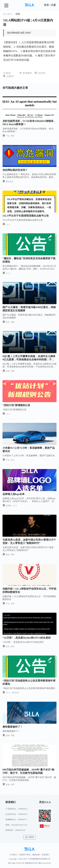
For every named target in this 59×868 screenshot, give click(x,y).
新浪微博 (27, 73)
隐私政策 (36, 855)
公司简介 (13, 855)
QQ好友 (10, 76)
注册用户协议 (25, 855)
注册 (53, 5)
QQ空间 (42, 73)
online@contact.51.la (19, 825)
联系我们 (46, 855)
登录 (46, 5)
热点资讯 (8, 14)
